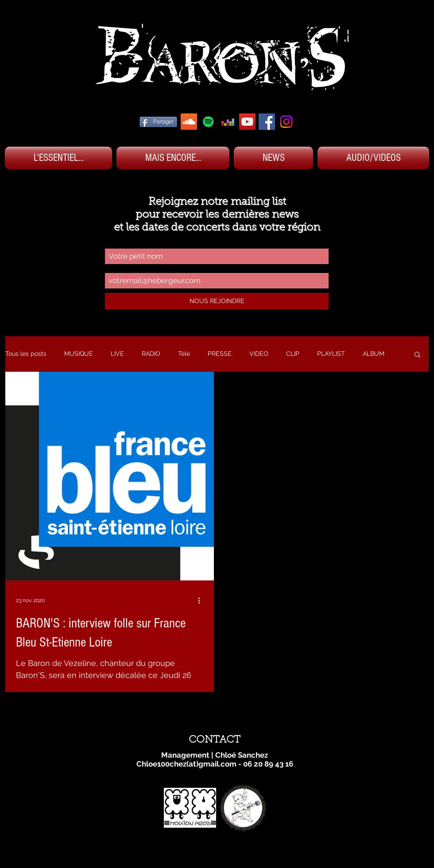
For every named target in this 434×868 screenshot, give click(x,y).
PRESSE (220, 354)
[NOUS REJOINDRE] (217, 301)
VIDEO (259, 354)
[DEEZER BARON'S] (228, 122)
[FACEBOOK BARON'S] (267, 122)
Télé (184, 354)
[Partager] (158, 122)
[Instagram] (286, 122)
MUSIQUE (79, 354)
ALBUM (374, 354)
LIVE (117, 354)
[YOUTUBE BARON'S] (247, 122)
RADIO (151, 354)
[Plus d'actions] (202, 600)
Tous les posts (26, 354)
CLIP (293, 354)
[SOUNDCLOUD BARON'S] (189, 122)
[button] (417, 355)
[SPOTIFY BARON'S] (208, 122)
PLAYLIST (331, 354)
